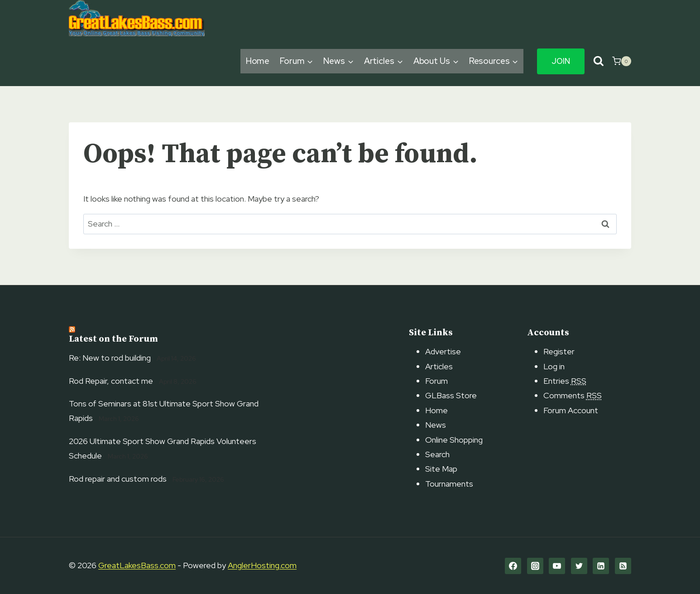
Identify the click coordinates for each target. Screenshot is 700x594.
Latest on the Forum (113, 339)
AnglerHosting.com (262, 565)
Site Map (441, 469)
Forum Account (571, 410)
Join (561, 61)
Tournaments (449, 484)
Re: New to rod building (110, 358)
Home (258, 61)
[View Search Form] (598, 61)
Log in (554, 366)
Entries (565, 381)
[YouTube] (557, 566)
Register (559, 351)
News (436, 425)
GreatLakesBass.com (137, 565)
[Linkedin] (601, 566)
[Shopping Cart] (622, 61)
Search (437, 454)
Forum (436, 381)
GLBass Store (451, 395)
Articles (439, 366)
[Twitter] (579, 566)
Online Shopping (454, 440)
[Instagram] (535, 566)
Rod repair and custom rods (118, 479)
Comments (573, 395)
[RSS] (623, 566)
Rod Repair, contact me (111, 381)
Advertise (443, 351)
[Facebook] (513, 566)
